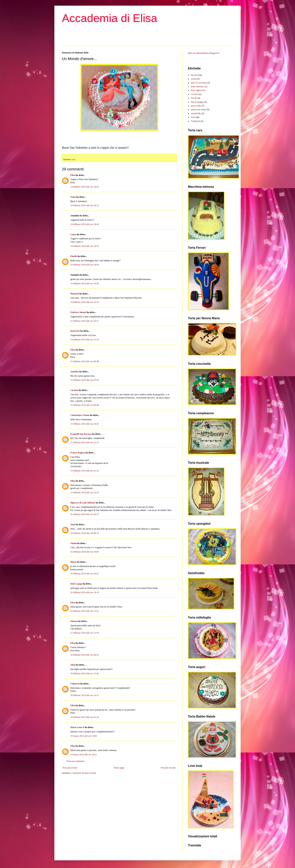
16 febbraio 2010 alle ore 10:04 (85, 552)
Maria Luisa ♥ (77, 727)
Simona (74, 621)
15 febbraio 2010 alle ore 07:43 (85, 380)
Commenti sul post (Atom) (84, 773)
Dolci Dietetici (197, 87)
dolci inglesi (196, 90)
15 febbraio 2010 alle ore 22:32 (85, 471)
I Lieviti (194, 94)
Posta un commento (76, 761)
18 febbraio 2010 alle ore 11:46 (85, 673)
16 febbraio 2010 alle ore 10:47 (85, 574)
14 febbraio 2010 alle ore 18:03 (85, 187)
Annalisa (75, 372)
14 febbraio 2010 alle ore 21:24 (85, 340)
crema (193, 79)
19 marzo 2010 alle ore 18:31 (84, 755)
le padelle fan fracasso (81, 434)
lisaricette (75, 331)
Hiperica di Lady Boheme (83, 503)
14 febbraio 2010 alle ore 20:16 (85, 302)
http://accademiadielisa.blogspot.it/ (204, 53)
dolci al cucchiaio (199, 83)
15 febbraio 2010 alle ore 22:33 (85, 493)
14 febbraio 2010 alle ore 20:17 (85, 321)
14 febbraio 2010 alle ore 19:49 (85, 284)
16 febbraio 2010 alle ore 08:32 (85, 533)
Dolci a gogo (76, 584)
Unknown (75, 684)
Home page (119, 768)
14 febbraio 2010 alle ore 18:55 (85, 246)
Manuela (75, 294)
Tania (73, 197)
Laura (73, 234)
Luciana (74, 390)
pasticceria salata (198, 109)
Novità (194, 98)
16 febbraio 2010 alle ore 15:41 (85, 611)
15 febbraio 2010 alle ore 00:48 (85, 361)
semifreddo (196, 113)
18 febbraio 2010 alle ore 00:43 (85, 655)
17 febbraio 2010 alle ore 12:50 (85, 633)
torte (74, 159)
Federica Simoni (78, 312)
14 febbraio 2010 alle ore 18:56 (85, 265)
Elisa (73, 175)
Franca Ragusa (78, 453)
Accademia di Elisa (110, 18)
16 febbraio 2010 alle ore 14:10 (85, 592)
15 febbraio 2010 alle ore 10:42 (85, 424)
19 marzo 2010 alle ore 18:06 (84, 736)
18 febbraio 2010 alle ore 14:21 (85, 695)
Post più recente (70, 768)
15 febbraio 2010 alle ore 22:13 (85, 442)
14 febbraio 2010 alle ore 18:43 (85, 224)
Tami (73, 524)
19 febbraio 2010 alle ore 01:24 (85, 717)
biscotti (194, 75)
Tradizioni (195, 121)
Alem (73, 665)
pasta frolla (196, 106)
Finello (74, 256)
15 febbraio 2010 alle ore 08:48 (85, 405)
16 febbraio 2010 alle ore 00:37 (85, 514)
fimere (73, 562)
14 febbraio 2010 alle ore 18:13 (85, 205)
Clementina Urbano (80, 415)
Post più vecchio (168, 768)
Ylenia (73, 543)
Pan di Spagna (197, 102)
